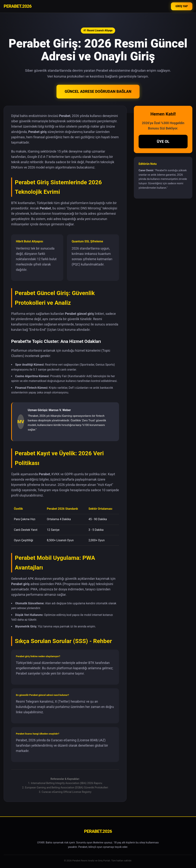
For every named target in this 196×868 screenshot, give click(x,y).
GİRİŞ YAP (182, 6)
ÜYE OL (163, 142)
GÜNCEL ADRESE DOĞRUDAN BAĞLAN (98, 91)
